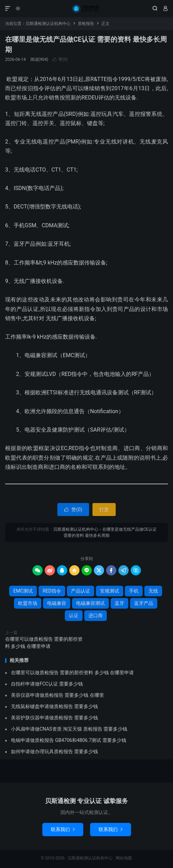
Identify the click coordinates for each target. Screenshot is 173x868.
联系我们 (63, 829)
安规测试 (110, 591)
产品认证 (81, 591)
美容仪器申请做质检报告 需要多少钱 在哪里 (57, 695)
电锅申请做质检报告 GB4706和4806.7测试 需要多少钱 (69, 740)
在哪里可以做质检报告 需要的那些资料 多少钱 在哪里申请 (44, 643)
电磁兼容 (57, 603)
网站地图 (124, 858)
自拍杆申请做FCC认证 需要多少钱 (47, 684)
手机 (134, 591)
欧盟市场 (28, 603)
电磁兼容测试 (90, 603)
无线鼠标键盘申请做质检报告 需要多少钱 (54, 706)
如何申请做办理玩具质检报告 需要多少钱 (54, 751)
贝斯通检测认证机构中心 (86, 9)
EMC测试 (23, 591)
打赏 (104, 510)
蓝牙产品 (144, 603)
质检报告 (86, 24)
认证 (74, 615)
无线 (153, 591)
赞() (60, 59)
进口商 (96, 615)
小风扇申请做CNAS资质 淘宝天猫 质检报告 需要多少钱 (69, 729)
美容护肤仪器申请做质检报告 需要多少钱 (54, 718)
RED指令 (52, 591)
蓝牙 (119, 603)
